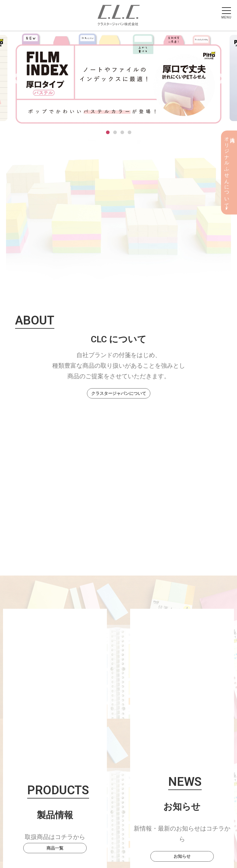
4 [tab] (130, 132)
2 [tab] (115, 132)
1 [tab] (108, 132)
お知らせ (182, 856)
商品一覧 (55, 848)
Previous (18, 79)
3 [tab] (122, 132)
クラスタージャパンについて (119, 393)
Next (219, 79)
